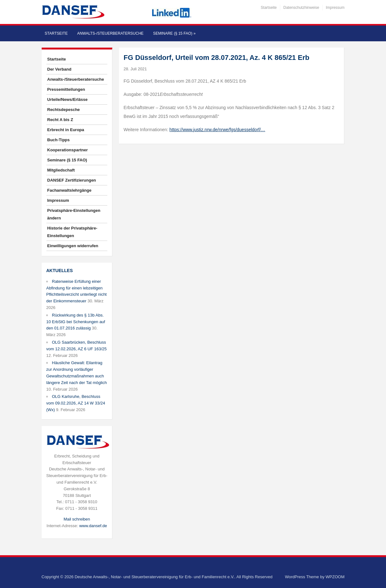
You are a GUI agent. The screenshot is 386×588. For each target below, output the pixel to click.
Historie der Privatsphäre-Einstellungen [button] (72, 232)
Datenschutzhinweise (301, 8)
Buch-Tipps (59, 140)
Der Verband (59, 69)
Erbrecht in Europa (66, 130)
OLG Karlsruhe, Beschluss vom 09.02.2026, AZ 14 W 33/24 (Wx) (76, 403)
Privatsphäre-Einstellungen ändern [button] (74, 214)
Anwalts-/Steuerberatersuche (110, 33)
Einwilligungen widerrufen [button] (73, 246)
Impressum (335, 8)
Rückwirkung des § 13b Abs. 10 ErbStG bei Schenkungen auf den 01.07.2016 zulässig (76, 322)
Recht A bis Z (60, 120)
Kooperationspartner (68, 150)
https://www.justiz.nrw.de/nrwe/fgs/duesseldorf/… (217, 130)
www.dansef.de (93, 526)
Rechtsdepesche (64, 110)
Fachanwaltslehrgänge (69, 190)
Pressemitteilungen (66, 89)
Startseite (269, 8)
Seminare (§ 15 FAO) (174, 33)
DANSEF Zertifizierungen (72, 180)
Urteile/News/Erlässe (68, 99)
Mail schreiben (77, 519)
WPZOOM (335, 577)
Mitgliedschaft (61, 170)
